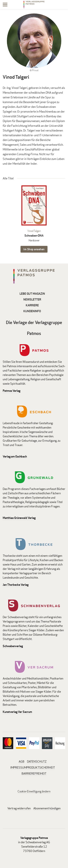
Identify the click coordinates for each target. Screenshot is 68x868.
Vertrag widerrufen (19, 808)
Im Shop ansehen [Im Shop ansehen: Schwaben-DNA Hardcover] (34, 249)
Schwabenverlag (13, 646)
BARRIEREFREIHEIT (34, 774)
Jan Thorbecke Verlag (16, 585)
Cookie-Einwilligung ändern (34, 791)
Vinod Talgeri (34, 231)
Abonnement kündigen (47, 808)
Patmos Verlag (12, 391)
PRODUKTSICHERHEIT (41, 768)
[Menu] (5, 5)
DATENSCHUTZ (37, 762)
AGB (21, 762)
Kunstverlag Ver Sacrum (17, 712)
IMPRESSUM (18, 768)
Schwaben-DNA (34, 236)
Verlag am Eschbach (15, 456)
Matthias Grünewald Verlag (19, 518)
